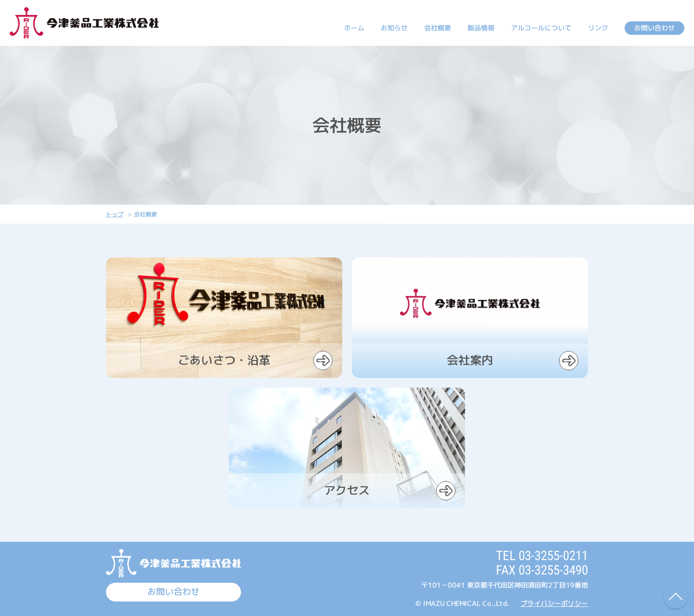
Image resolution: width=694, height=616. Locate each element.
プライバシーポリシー (554, 603)
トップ (115, 214)
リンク (598, 28)
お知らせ (394, 27)
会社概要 (438, 27)
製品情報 (481, 27)
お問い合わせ (654, 28)
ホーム (354, 27)
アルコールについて (541, 28)
